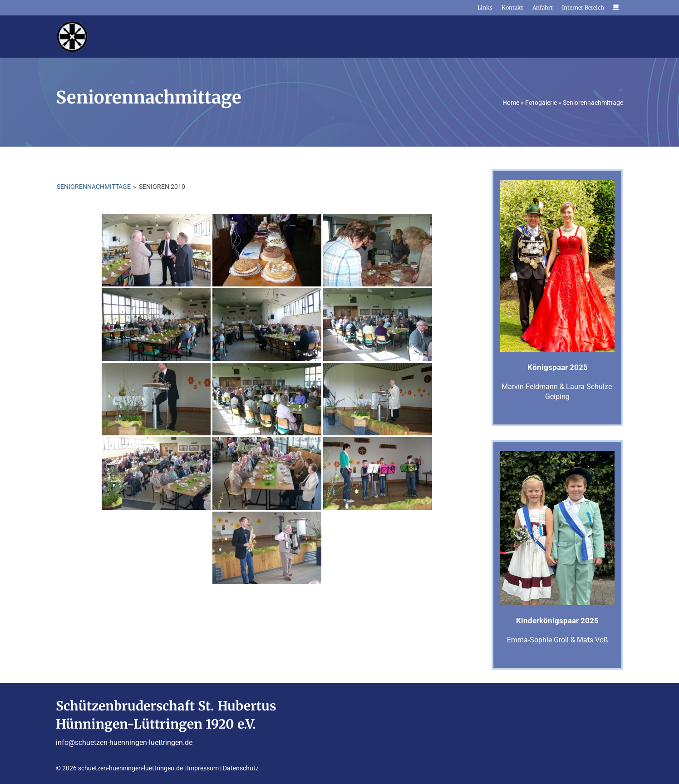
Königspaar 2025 (558, 367)
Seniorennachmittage (94, 187)
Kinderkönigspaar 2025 (557, 621)
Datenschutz (241, 768)
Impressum (203, 768)
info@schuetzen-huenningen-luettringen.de (124, 742)
